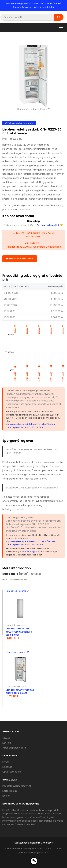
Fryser (6, 762)
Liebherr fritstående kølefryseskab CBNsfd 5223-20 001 (19, 632)
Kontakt (7, 743)
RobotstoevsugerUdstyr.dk (17, 786)
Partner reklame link (50, 225)
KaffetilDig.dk (10, 791)
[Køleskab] (36, 574)
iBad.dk (6, 796)
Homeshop (33, 221)
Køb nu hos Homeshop (20, 259)
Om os (6, 738)
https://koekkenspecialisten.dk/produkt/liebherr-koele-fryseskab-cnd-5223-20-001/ (31, 426)
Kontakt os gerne (31, 552)
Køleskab (7, 767)
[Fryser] (24, 574)
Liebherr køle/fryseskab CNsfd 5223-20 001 (20, 692)
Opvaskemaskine (12, 772)
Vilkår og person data (14, 748)
